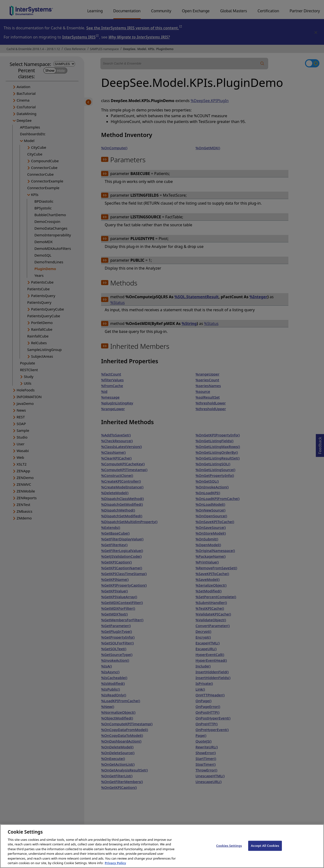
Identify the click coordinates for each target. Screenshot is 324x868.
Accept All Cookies (265, 850)
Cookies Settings (229, 850)
